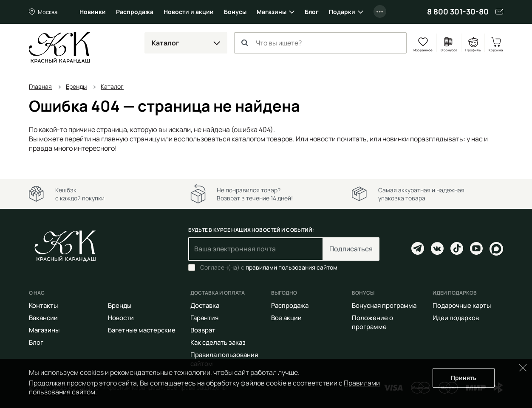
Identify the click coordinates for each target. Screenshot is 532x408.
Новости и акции (189, 12)
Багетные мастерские (142, 330)
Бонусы (235, 12)
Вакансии (43, 318)
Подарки (342, 12)
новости (323, 139)
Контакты (43, 305)
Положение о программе (372, 322)
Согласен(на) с (269, 267)
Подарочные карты (462, 305)
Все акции (286, 318)
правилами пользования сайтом (291, 267)
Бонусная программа (384, 305)
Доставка (205, 305)
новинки (396, 139)
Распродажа (135, 12)
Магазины (272, 12)
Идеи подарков (456, 318)
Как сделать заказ (218, 342)
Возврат (203, 330)
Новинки (93, 12)
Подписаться (351, 249)
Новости (121, 318)
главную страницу (130, 139)
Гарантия (204, 318)
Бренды (120, 305)
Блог (312, 12)
